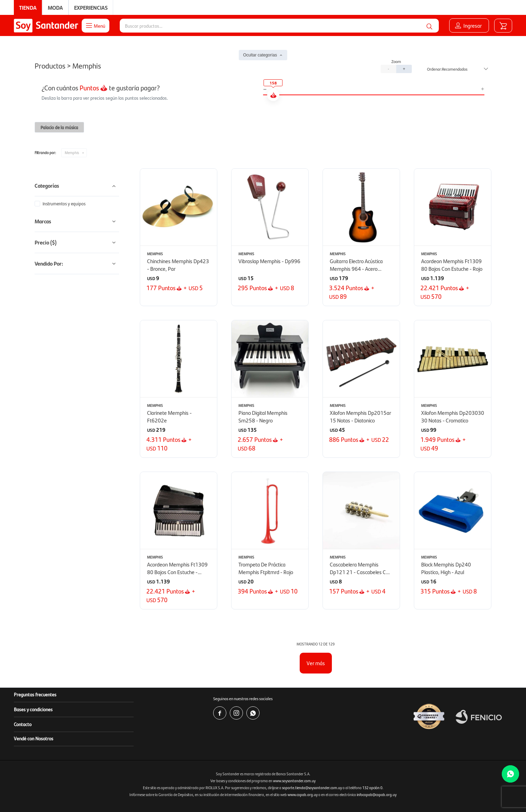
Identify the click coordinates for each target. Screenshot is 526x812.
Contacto (23, 724)
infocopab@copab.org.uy (377, 795)
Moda (55, 7)
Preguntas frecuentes (35, 694)
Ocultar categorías (260, 55)
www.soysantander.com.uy (294, 781)
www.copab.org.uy (303, 795)
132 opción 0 (372, 788)
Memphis (72, 153)
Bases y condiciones (33, 709)
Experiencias (91, 7)
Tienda (28, 7)
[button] (429, 26)
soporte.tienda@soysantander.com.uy (312, 788)
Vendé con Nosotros (34, 738)
